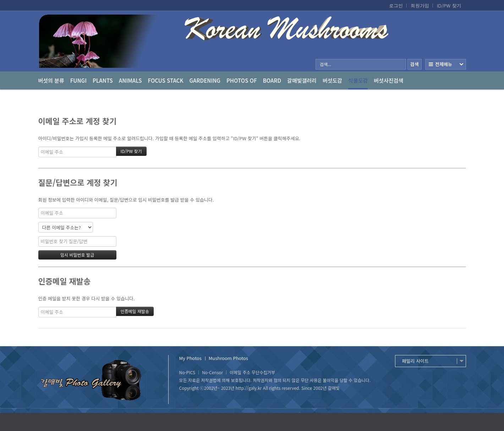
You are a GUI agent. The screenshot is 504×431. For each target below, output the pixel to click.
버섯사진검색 (388, 80)
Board (272, 80)
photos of (242, 80)
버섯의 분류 (51, 80)
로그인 (396, 6)
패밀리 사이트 (415, 361)
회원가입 (420, 6)
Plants (103, 80)
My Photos (190, 358)
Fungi (78, 80)
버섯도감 (332, 80)
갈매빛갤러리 (302, 80)
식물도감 (358, 83)
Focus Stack (166, 80)
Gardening (205, 80)
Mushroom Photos (228, 358)
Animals (130, 80)
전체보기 (446, 64)
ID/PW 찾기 (449, 6)
